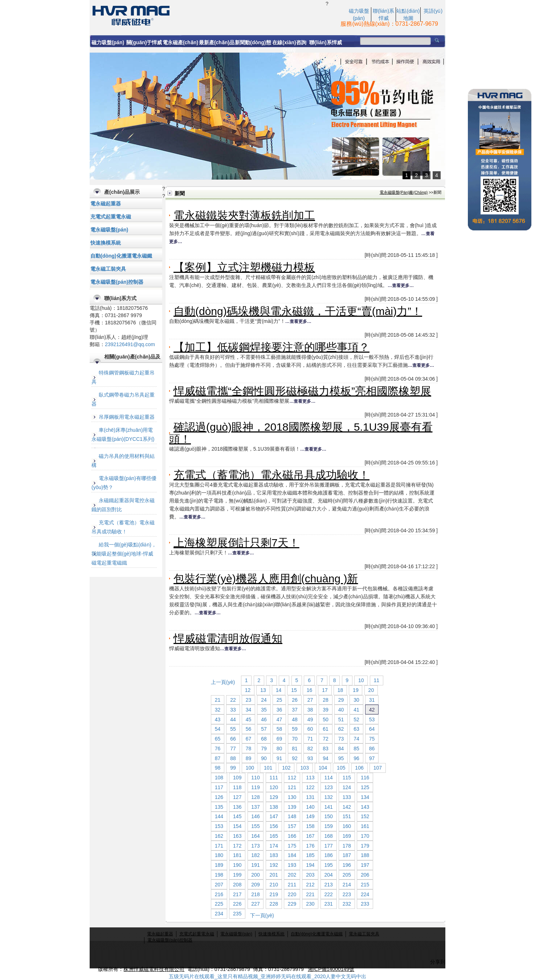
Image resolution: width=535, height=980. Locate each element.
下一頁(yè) (262, 915)
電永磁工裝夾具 (108, 269)
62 (341, 729)
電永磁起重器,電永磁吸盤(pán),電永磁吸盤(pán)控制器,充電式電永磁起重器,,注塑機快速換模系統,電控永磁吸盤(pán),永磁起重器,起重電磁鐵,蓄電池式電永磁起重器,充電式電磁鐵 (208, 15)
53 (372, 719)
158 (310, 826)
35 (264, 710)
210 (274, 885)
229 (292, 904)
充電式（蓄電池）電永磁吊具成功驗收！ (271, 475)
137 (255, 807)
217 (237, 894)
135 (219, 807)
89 (249, 758)
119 (255, 787)
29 (341, 700)
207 (219, 885)
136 (237, 807)
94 (326, 758)
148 (292, 816)
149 (310, 816)
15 (294, 690)
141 (328, 807)
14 (279, 690)
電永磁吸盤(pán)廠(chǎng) (404, 192)
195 (328, 865)
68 (264, 739)
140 (310, 807)
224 (365, 894)
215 (365, 885)
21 (218, 700)
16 (310, 690)
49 (310, 719)
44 (233, 719)
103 (305, 768)
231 (328, 904)
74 (356, 739)
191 (255, 865)
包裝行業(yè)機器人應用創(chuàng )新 (266, 579)
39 (326, 710)
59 (295, 729)
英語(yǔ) (433, 11)
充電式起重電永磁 (111, 217)
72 (326, 739)
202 (292, 875)
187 (347, 855)
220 (292, 894)
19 (356, 690)
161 (365, 826)
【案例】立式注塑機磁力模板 (244, 267)
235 (237, 914)
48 (295, 719)
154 (237, 826)
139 (292, 807)
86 (372, 749)
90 (264, 758)
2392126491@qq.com (130, 344)
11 (377, 680)
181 (237, 855)
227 (255, 904)
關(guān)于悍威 (144, 42)
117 (219, 787)
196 (347, 865)
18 (340, 690)
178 (347, 846)
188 (365, 855)
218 (255, 894)
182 (255, 855)
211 (292, 885)
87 (218, 758)
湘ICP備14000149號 (331, 969)
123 (328, 787)
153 (219, 826)
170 (365, 836)
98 (218, 768)
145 (237, 816)
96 (356, 758)
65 (218, 739)
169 (347, 836)
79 (264, 749)
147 (274, 816)
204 (328, 875)
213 (328, 885)
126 (219, 797)
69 (279, 739)
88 (233, 758)
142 (347, 807)
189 (219, 865)
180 (219, 855)
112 (292, 778)
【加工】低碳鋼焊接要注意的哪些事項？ (271, 347)
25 (279, 700)
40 (341, 710)
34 (249, 710)
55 (233, 729)
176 (310, 846)
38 (310, 710)
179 (365, 846)
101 (268, 768)
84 (341, 749)
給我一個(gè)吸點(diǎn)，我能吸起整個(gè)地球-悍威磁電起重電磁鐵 (124, 554)
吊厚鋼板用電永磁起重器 (127, 417)
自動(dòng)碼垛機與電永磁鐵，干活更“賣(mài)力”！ (298, 311)
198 (219, 875)
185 (310, 855)
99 (233, 768)
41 (356, 710)
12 (248, 690)
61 (326, 729)
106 (359, 768)
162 (219, 836)
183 (274, 855)
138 (274, 807)
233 (365, 904)
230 (310, 904)
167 (310, 836)
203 (310, 875)
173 (255, 846)
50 (326, 719)
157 (292, 826)
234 (219, 914)
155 (255, 826)
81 (295, 749)
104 (323, 768)
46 (264, 719)
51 (341, 719)
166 (292, 836)
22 (233, 700)
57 (264, 729)
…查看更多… (401, 286)
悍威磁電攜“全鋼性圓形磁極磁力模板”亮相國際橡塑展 (302, 391)
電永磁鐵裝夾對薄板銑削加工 (244, 215)
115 (347, 778)
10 (361, 680)
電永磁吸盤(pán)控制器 (117, 282)
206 (365, 875)
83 (326, 749)
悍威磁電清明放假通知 (228, 638)
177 (328, 846)
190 (237, 865)
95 (341, 758)
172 (237, 846)
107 (378, 768)
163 (237, 836)
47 (279, 719)
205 (347, 875)
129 (274, 797)
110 (255, 778)
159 (328, 826)
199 (237, 875)
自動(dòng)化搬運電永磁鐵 (121, 256)
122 (310, 787)
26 (295, 700)
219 (274, 894)
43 (218, 719)
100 (250, 768)
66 (233, 739)
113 (310, 778)
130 (292, 797)
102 (286, 768)
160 (347, 826)
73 (341, 739)
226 (237, 904)
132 (328, 797)
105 (341, 768)
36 (279, 710)
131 (310, 797)
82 (310, 749)
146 (255, 816)
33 (233, 710)
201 (274, 875)
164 (255, 836)
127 (237, 797)
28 (326, 700)
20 (371, 690)
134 (365, 797)
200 (255, 875)
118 (237, 787)
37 (295, 710)
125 (365, 787)
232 (347, 904)
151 (347, 816)
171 (219, 846)
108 (219, 778)
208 (237, 885)
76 (218, 749)
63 (356, 729)
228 (274, 904)
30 (356, 700)
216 (219, 894)
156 (274, 826)
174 (274, 846)
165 (274, 836)
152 (365, 816)
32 (218, 710)
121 (292, 787)
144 (219, 816)
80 (279, 749)
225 (219, 904)
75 (372, 739)
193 (292, 865)
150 (328, 816)
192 (274, 865)
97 (372, 758)
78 (249, 749)
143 (365, 807)
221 (310, 894)
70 (295, 739)
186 (328, 855)
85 (356, 749)
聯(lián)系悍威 (325, 42)
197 (365, 865)
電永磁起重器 (106, 204)
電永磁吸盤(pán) (109, 230)
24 (264, 700)
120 (274, 787)
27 (310, 700)
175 (292, 846)
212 (310, 885)
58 (279, 729)
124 (347, 787)
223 (347, 894)
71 (310, 739)
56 (249, 729)
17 (325, 690)
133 (347, 797)
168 (328, 836)
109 (237, 778)
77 (233, 749)
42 (372, 710)
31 (372, 700)
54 (218, 729)
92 (295, 758)
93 (310, 758)
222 (328, 894)
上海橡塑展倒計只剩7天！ (236, 543)
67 (249, 739)
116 (365, 778)
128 (255, 797)
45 (249, 719)
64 (372, 729)
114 (328, 778)
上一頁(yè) (223, 682)
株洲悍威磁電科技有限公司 (154, 969)
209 (255, 885)
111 (274, 778)
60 (310, 729)
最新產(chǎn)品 (217, 42)
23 (249, 700)
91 (279, 758)
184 (292, 855)
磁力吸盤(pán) (108, 42)
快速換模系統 (106, 243)
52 (356, 719)
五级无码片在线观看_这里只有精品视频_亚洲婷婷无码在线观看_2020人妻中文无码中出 (268, 976)
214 (347, 885)
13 (263, 690)
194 (310, 865)
